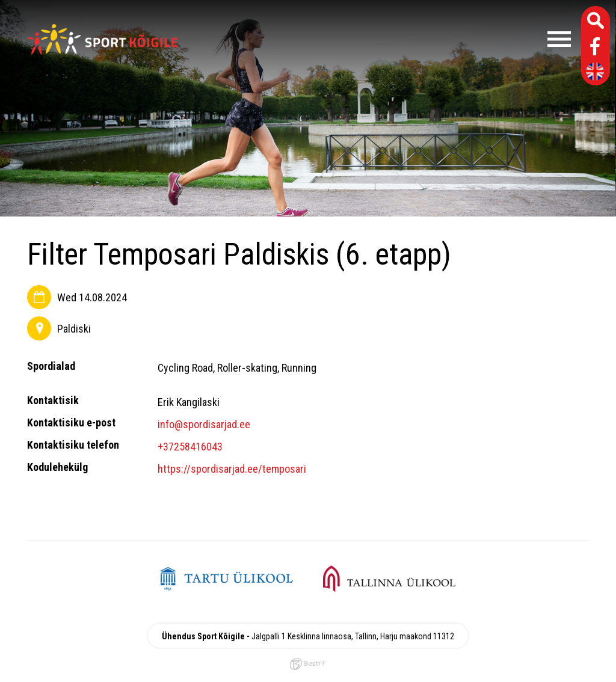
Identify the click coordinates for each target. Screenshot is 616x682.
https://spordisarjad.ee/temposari (232, 469)
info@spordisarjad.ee (204, 424)
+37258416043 (190, 447)
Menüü (380, 39)
